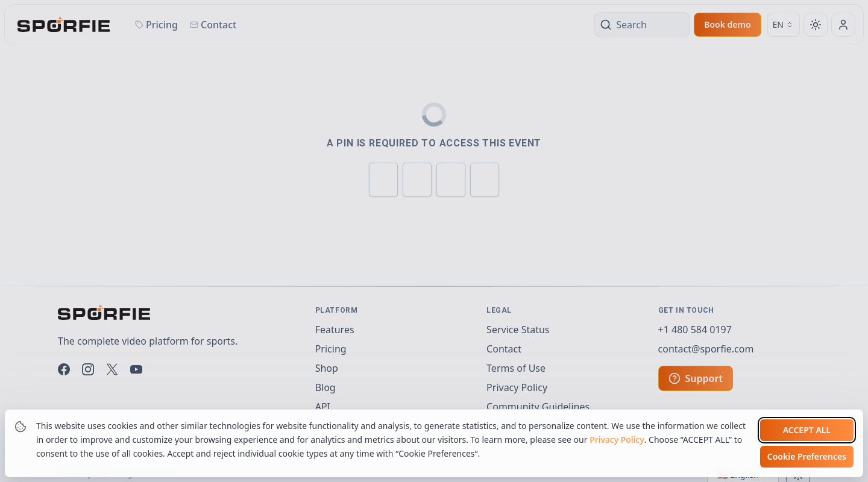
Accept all (807, 430)
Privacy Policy (617, 440)
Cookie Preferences (807, 456)
